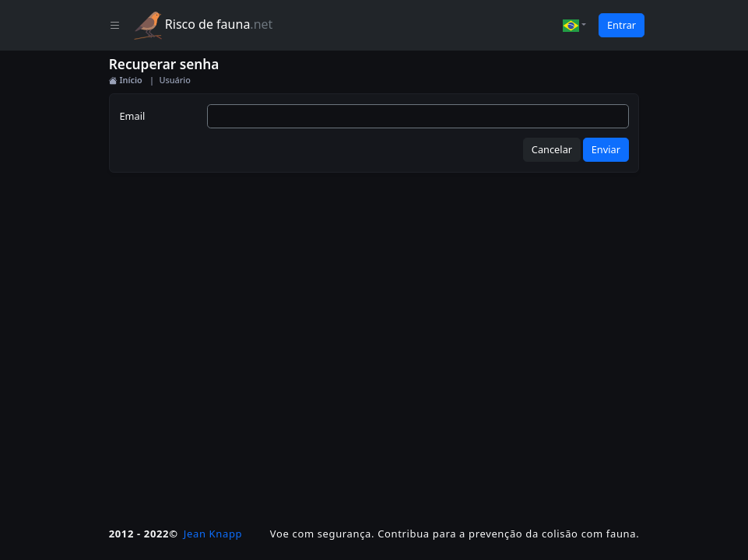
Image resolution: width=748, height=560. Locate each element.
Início (126, 80)
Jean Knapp (213, 534)
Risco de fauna (204, 26)
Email (132, 116)
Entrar (622, 25)
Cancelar (552, 149)
